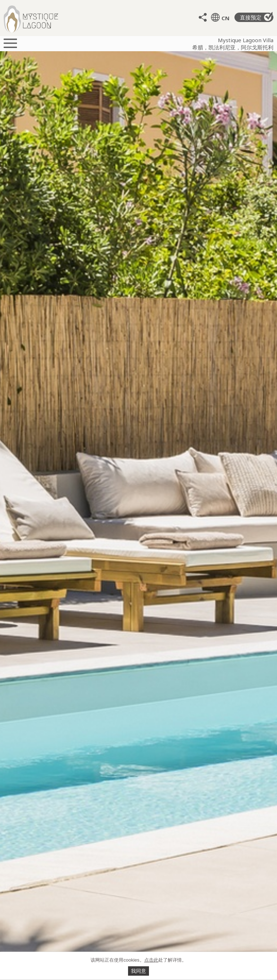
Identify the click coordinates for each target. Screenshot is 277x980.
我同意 (138, 971)
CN (225, 18)
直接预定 (256, 17)
